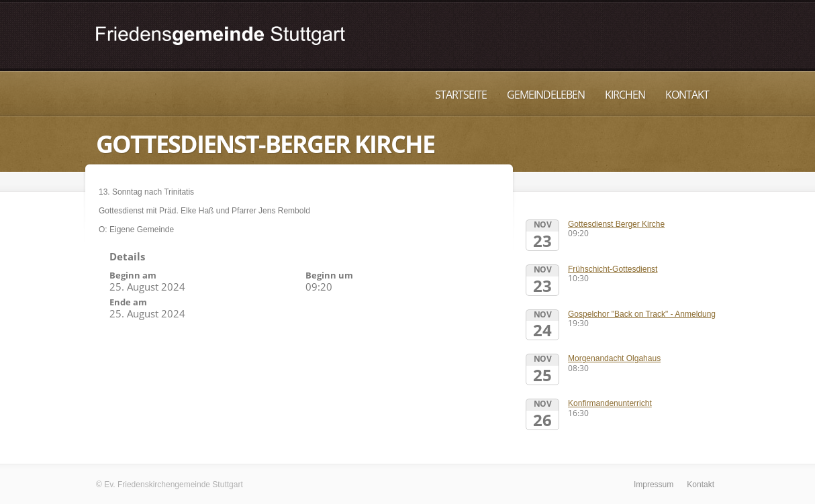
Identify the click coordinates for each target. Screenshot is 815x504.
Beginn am (133, 275)
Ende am (128, 302)
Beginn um (329, 275)
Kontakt (687, 95)
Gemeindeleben (546, 95)
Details (127, 256)
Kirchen (625, 95)
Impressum (654, 485)
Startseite (461, 95)
